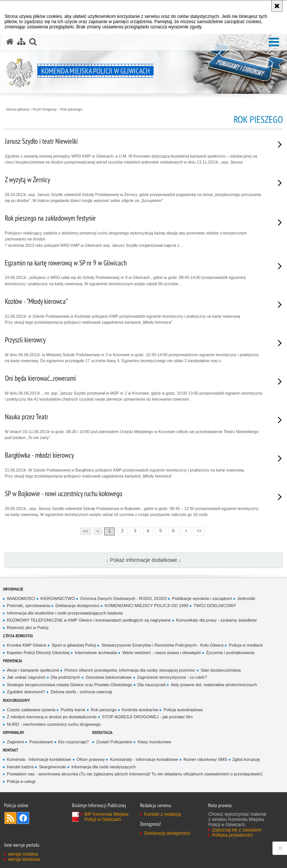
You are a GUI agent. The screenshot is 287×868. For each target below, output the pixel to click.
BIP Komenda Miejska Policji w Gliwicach (107, 817)
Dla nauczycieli (152, 685)
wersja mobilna (23, 854)
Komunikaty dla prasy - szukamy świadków (216, 620)
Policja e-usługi (21, 781)
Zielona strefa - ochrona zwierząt (81, 692)
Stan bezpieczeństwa (221, 670)
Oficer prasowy (91, 759)
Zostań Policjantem (114, 742)
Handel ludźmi (20, 767)
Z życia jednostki (18, 636)
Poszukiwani (41, 742)
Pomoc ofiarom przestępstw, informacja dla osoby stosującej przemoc (130, 670)
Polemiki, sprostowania (28, 606)
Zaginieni (15, 742)
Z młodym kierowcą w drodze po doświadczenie (52, 717)
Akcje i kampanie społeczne (33, 670)
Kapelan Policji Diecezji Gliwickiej (38, 653)
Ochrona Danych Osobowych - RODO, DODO (123, 598)
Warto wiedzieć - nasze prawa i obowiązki (161, 653)
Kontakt (11, 750)
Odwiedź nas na (23, 818)
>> (198, 531)
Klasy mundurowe (154, 742)
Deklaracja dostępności (77, 606)
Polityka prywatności (232, 835)
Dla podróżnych (66, 677)
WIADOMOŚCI (21, 598)
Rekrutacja (102, 732)
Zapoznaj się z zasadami (237, 830)
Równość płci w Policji (27, 628)
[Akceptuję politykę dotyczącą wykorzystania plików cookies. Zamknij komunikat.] (277, 6)
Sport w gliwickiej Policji (74, 645)
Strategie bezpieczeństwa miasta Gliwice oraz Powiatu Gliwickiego (69, 685)
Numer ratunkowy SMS (205, 759)
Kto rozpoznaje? (74, 742)
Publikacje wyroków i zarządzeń (202, 598)
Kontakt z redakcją (162, 814)
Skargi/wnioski (53, 767)
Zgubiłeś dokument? (26, 692)
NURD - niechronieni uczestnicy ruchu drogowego (54, 724)
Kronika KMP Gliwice (27, 645)
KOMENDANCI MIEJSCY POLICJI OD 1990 (146, 606)
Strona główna (18, 109)
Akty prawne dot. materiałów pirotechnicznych (214, 685)
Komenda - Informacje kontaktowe (39, 759)
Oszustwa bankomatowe (109, 677)
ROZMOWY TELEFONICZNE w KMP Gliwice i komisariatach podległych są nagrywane (89, 620)
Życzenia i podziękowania (230, 653)
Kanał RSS (10, 818)
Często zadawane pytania (31, 710)
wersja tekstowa (24, 859)
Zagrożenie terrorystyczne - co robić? (172, 677)
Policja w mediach (246, 645)
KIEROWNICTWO (58, 598)
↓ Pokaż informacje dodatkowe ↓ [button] (143, 560)
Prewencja (13, 661)
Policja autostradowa (183, 710)
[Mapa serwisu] (21, 42)
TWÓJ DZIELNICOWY (215, 606)
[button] (274, 42)
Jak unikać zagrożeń (26, 677)
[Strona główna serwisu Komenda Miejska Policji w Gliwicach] (10, 42)
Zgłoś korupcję (246, 759)
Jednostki (246, 598)
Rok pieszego (72, 109)
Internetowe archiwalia (96, 653)
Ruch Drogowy (45, 109)
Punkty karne (73, 710)
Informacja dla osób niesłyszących (104, 767)
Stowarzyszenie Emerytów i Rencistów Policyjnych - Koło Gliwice (162, 645)
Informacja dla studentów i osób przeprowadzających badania (65, 613)
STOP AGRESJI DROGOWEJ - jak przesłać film (147, 717)
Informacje (13, 589)
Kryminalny (14, 732)
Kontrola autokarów (140, 710)
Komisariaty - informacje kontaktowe (144, 759)
